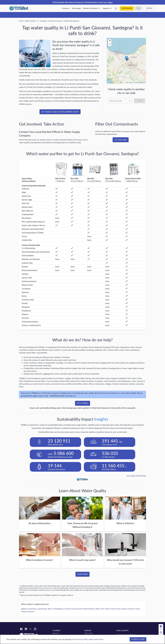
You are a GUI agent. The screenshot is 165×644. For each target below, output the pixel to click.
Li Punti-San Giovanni (73, 609)
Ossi (102, 609)
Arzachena (32, 609)
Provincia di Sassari (55, 21)
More (110, 2)
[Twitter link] (30, 629)
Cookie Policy (98, 639)
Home (21, 21)
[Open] (130, 101)
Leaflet (129, 83)
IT (38, 21)
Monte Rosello (89, 609)
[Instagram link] (35, 629)
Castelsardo (42, 609)
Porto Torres (116, 609)
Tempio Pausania (28, 611)
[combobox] (120, 101)
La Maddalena (58, 609)
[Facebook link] (21, 629)
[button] (126, 58)
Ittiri (50, 609)
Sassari (124, 609)
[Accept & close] (138, 639)
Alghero (24, 609)
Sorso (137, 609)
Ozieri (107, 609)
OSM (136, 83)
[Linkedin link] (26, 629)
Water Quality (30, 21)
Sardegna (43, 21)
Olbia (97, 609)
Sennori (131, 609)
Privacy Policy (83, 639)
